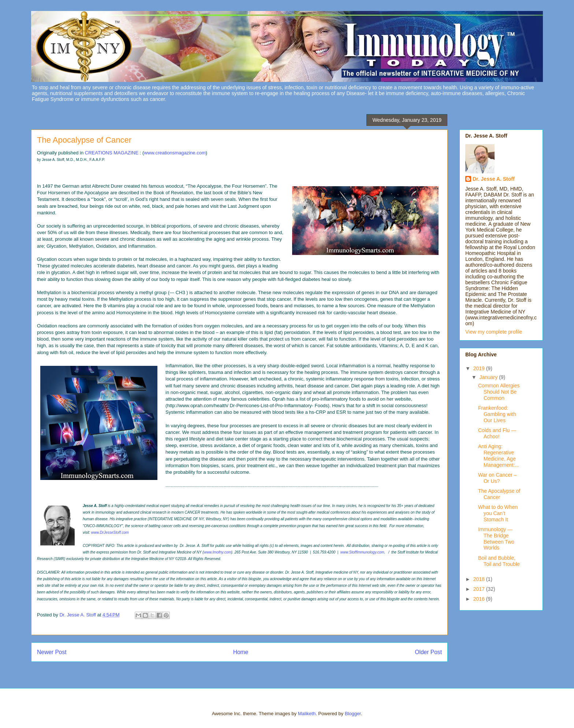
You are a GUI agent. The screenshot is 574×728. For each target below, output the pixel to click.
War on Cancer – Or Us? (497, 478)
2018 (480, 579)
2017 (480, 589)
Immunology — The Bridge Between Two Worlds (496, 539)
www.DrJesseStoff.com (110, 532)
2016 (480, 599)
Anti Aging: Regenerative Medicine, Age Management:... (499, 455)
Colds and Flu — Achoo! (497, 433)
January (489, 377)
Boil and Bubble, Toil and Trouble (499, 561)
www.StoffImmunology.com (362, 552)
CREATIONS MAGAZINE (112, 153)
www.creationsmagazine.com (175, 153)
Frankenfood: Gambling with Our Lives (497, 414)
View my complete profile (494, 332)
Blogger (353, 714)
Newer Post (52, 652)
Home (241, 652)
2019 (480, 368)
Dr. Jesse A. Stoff (494, 179)
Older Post (428, 652)
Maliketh (307, 714)
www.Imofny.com (218, 552)
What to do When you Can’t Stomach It (498, 513)
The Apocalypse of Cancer (499, 494)
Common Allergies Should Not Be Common (499, 392)
